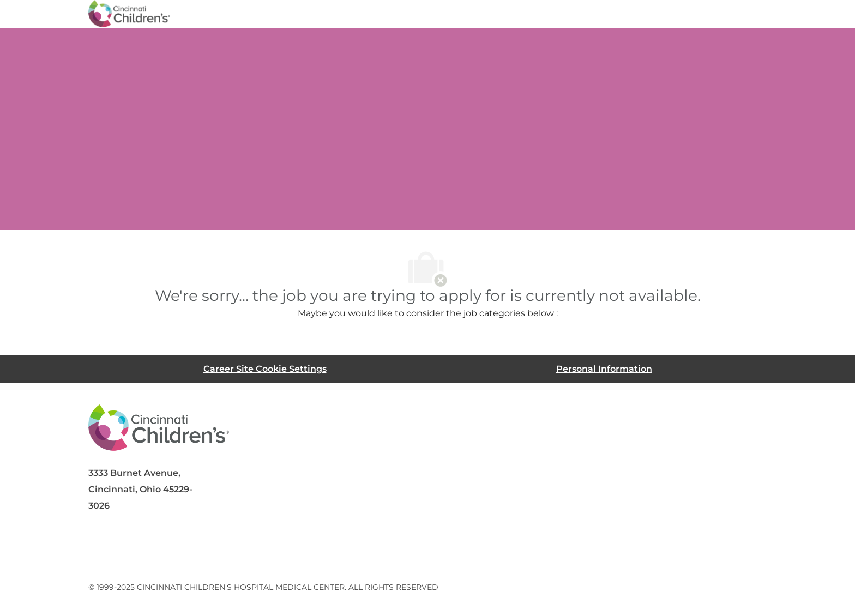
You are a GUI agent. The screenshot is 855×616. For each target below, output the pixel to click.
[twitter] (189, 545)
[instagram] (232, 545)
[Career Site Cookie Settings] (265, 369)
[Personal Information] (604, 369)
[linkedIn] (145, 545)
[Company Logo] (129, 13)
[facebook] (101, 545)
